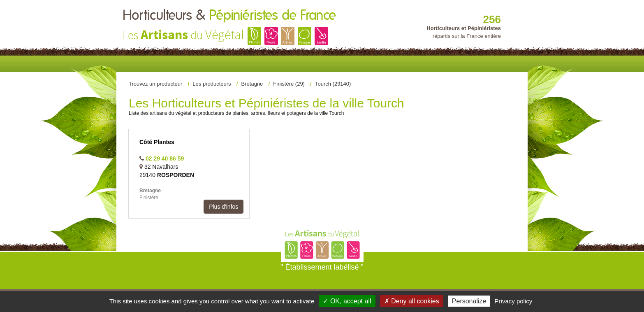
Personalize (469, 301)
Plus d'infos (224, 207)
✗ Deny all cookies (412, 301)
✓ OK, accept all (347, 301)
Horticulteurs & (229, 16)
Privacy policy (514, 301)
